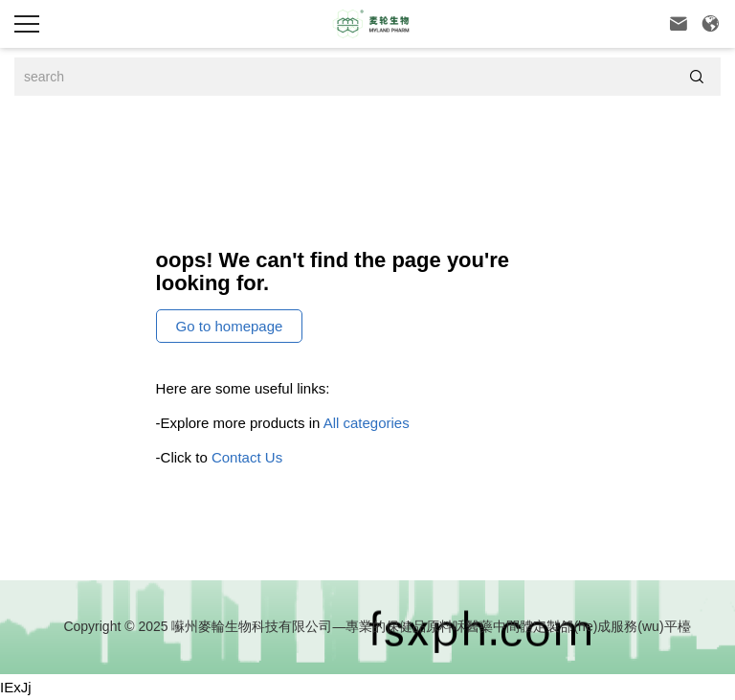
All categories (367, 423)
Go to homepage (230, 326)
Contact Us (247, 457)
